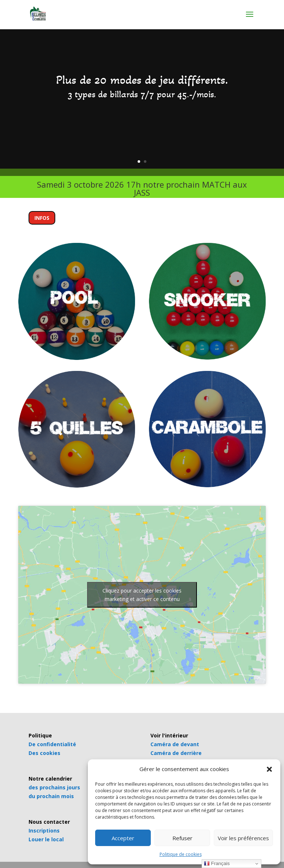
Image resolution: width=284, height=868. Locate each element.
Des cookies (44, 753)
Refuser (182, 838)
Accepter (123, 838)
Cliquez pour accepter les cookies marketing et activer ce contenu (142, 595)
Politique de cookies (181, 854)
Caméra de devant (175, 744)
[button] (269, 769)
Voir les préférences (243, 838)
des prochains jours (54, 787)
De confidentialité (52, 744)
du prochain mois (51, 796)
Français (217, 864)
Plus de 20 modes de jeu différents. (142, 80)
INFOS (42, 218)
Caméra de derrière (176, 753)
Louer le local (46, 839)
